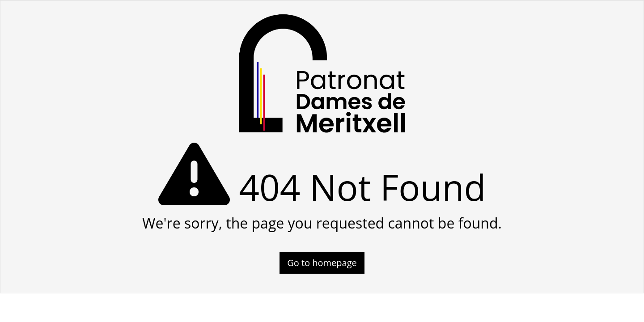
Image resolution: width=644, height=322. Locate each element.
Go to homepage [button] (322, 263)
